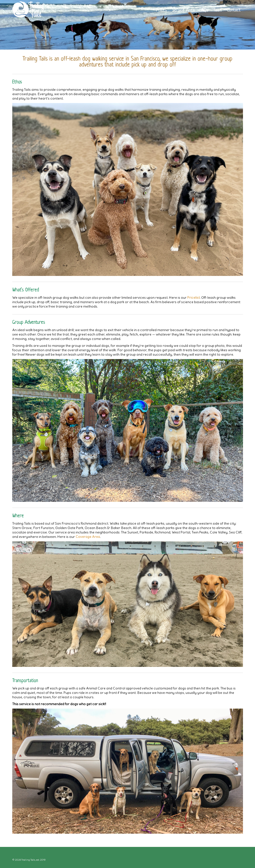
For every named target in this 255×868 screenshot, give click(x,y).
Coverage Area (88, 537)
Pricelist (194, 298)
